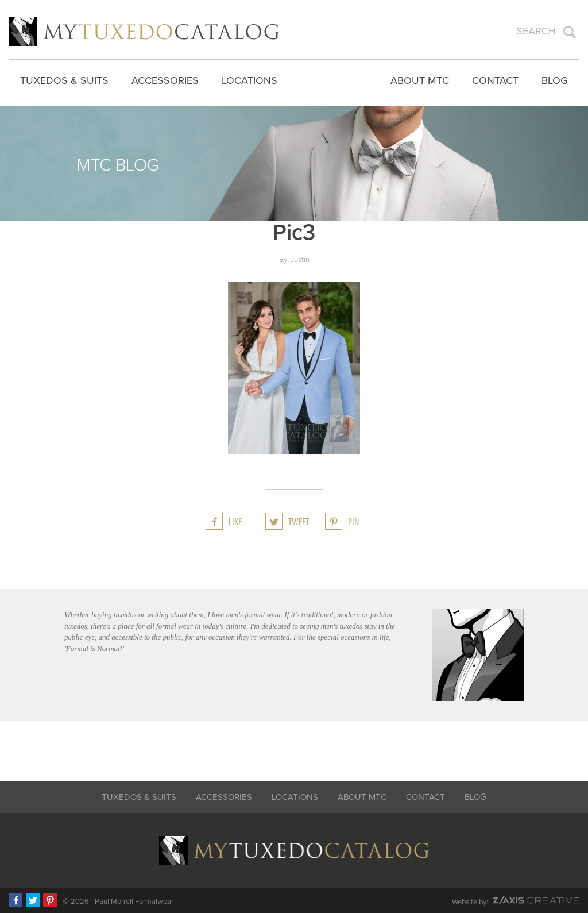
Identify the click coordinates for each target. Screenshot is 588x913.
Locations (249, 80)
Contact (495, 80)
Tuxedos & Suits (64, 80)
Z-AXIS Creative (536, 900)
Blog (555, 80)
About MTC (420, 80)
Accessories (165, 80)
